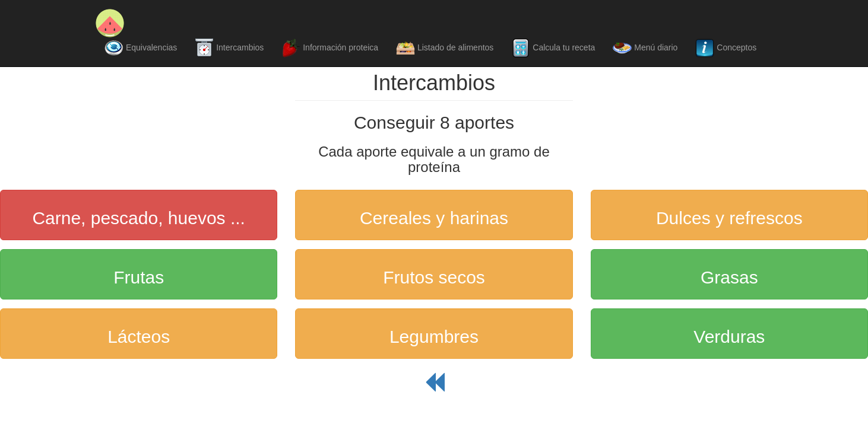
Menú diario (645, 48)
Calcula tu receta (553, 48)
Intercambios (229, 48)
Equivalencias (141, 48)
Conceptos (726, 48)
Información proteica (330, 48)
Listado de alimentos (445, 48)
